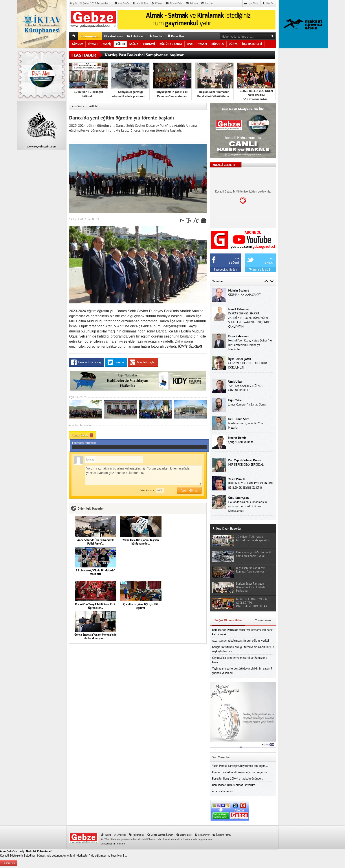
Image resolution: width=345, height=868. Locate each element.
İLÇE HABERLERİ (252, 44)
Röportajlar (137, 835)
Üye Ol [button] (268, 3)
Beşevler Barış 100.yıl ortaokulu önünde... (238, 779)
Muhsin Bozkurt (239, 290)
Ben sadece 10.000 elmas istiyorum (234, 785)
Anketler (120, 835)
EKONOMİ (149, 44)
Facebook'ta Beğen (226, 270)
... (237, 257)
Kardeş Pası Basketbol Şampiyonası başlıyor (144, 55)
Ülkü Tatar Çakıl (238, 498)
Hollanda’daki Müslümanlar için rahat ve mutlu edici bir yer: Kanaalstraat (247, 506)
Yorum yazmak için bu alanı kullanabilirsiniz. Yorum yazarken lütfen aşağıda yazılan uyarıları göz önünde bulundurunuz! (143, 475)
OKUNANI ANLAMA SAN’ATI (245, 295)
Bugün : (91, 3)
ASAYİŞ (107, 44)
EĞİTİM (120, 44)
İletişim (207, 3)
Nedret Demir (237, 438)
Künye (157, 3)
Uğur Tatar (235, 400)
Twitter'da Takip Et (260, 270)
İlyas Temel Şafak (239, 359)
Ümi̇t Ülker (235, 382)
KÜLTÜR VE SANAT (171, 44)
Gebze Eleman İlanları (160, 835)
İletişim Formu (222, 835)
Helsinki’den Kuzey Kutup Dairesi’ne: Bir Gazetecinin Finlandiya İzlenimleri (250, 345)
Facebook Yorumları (139, 445)
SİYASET (93, 44)
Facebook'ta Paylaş (87, 362)
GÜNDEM (78, 44)
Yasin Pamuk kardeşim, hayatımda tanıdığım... (240, 766)
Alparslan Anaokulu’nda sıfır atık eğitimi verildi (240, 641)
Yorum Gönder (83, 435)
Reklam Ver (202, 835)
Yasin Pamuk (236, 479)
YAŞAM (203, 44)
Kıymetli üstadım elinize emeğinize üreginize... (241, 772)
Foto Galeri (136, 36)
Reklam (192, 3)
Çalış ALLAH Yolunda (241, 442)
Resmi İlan (176, 36)
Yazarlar (156, 36)
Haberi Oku (9, 863)
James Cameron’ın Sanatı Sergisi (248, 405)
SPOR (190, 44)
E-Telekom (119, 844)
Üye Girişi (251, 3)
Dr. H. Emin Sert (238, 419)
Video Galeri (113, 36)
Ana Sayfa (122, 3)
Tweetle (116, 362)
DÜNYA (233, 44)
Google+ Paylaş (143, 362)
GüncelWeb (106, 844)
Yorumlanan (263, 620)
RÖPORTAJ (218, 44)
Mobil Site (140, 3)
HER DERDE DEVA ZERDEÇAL (246, 465)
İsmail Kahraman (239, 309)
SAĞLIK (134, 44)
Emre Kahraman (239, 336)
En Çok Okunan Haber (229, 620)
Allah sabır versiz (222, 791)
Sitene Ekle (174, 3)
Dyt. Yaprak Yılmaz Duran (245, 460)
